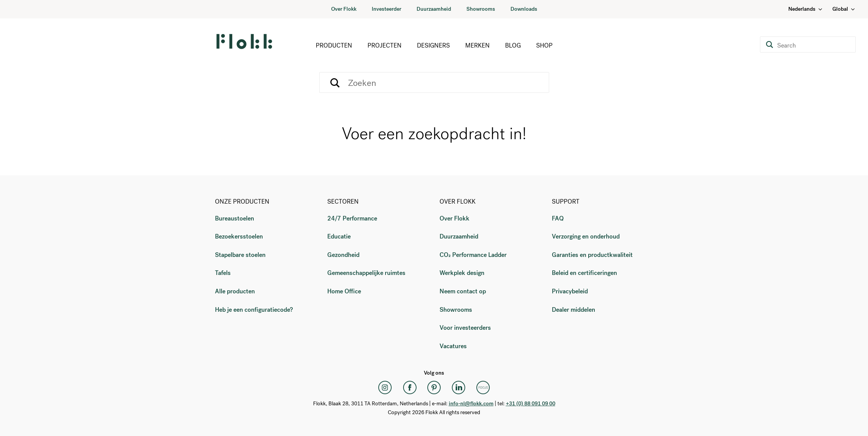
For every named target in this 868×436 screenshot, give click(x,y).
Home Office (344, 291)
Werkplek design (462, 273)
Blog (513, 45)
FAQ (558, 218)
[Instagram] (385, 387)
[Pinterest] (434, 387)
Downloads (524, 9)
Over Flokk (344, 9)
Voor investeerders (465, 328)
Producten (334, 45)
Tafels (223, 273)
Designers (433, 45)
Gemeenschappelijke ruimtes (366, 273)
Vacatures (453, 346)
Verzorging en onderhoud (586, 236)
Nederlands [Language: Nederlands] (806, 9)
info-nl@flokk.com (471, 404)
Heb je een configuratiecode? (254, 310)
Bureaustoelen (235, 218)
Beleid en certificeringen (584, 273)
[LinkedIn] (459, 387)
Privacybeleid (570, 291)
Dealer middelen (573, 310)
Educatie (339, 236)
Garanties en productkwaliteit (592, 255)
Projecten (385, 45)
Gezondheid (343, 255)
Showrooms (481, 9)
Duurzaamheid (434, 9)
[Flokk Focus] (483, 387)
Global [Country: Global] (844, 9)
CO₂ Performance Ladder (473, 255)
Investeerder (386, 9)
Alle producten (235, 291)
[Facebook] (410, 387)
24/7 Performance (352, 218)
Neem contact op (463, 291)
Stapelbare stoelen (240, 255)
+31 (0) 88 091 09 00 (531, 404)
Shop (544, 45)
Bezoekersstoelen (239, 236)
